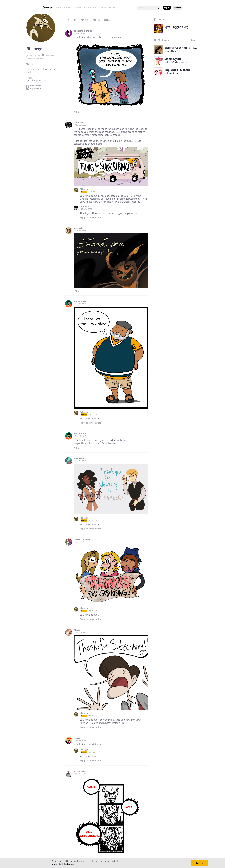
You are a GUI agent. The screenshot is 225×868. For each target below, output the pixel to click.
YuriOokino (79, 458)
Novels (78, 7)
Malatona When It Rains (181, 48)
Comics (68, 7)
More (112, 7)
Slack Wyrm (173, 59)
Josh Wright (173, 62)
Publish (178, 8)
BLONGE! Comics (82, 540)
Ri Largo (84, 189)
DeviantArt (36, 86)
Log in (167, 8)
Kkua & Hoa (173, 73)
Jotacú (77, 738)
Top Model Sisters (177, 70)
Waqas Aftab (80, 301)
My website (36, 88)
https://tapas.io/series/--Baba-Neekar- (96, 443)
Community (90, 7)
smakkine (172, 51)
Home (58, 7)
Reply (76, 112)
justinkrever (80, 771)
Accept (200, 863)
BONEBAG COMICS (83, 31)
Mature (102, 7)
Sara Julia (78, 228)
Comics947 (79, 123)
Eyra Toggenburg (176, 27)
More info (56, 864)
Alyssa (77, 630)
